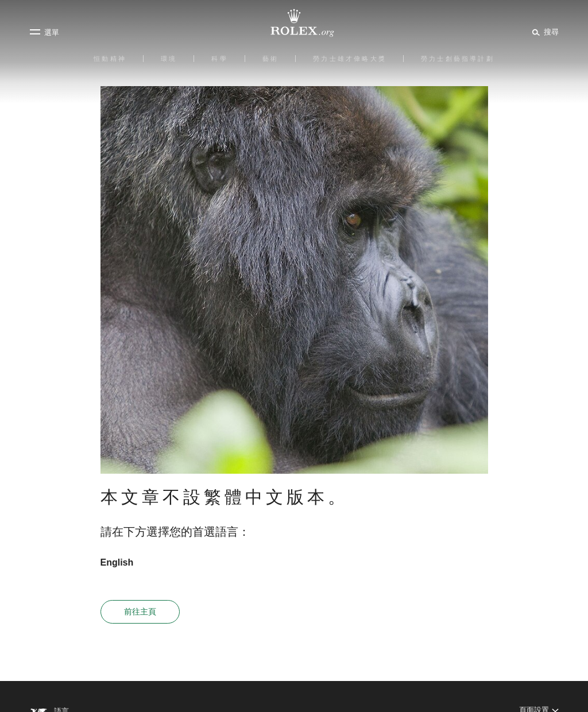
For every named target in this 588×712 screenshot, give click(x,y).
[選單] (44, 32)
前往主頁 (140, 612)
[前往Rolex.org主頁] (294, 23)
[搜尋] (543, 32)
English (117, 562)
